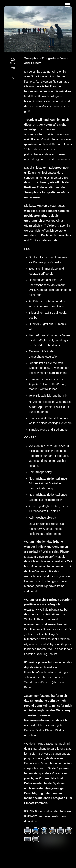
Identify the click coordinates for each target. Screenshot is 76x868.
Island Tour (50, 144)
